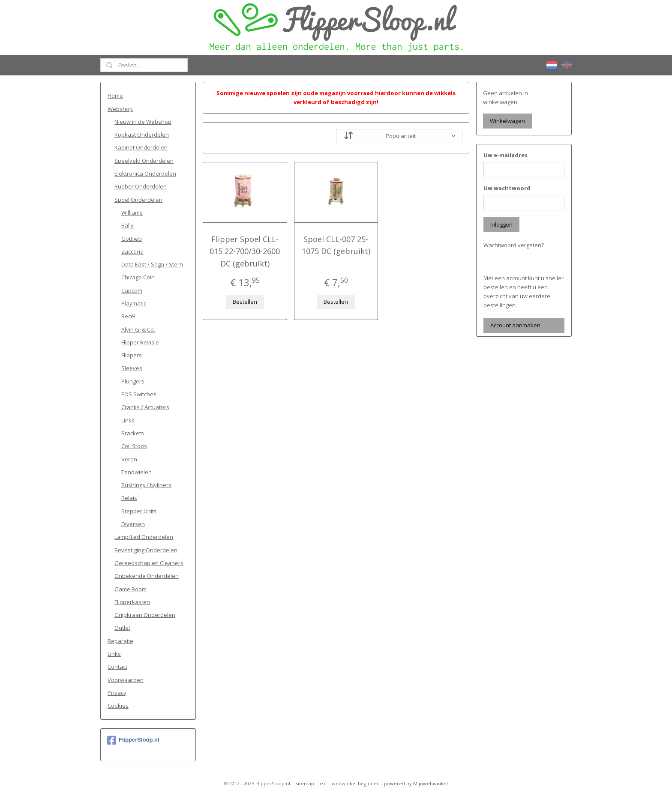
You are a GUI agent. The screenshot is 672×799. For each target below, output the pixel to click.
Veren (129, 459)
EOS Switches (139, 394)
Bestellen (245, 302)
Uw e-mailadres (505, 155)
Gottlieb (132, 239)
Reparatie (120, 641)
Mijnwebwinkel (430, 783)
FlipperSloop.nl (133, 740)
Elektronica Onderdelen (145, 174)
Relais (129, 498)
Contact (117, 667)
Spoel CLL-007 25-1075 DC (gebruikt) (336, 245)
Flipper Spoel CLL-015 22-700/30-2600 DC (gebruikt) (245, 251)
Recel (128, 316)
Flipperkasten (132, 602)
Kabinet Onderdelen (141, 147)
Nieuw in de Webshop (143, 122)
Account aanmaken (515, 325)
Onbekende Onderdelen (147, 576)
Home (115, 96)
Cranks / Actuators (145, 407)
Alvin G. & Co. (138, 329)
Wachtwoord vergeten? (514, 245)
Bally (127, 225)
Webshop (120, 109)
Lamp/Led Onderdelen (144, 537)
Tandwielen (136, 472)
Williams (132, 212)
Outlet (122, 628)
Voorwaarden (126, 680)
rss (323, 783)
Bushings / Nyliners (146, 485)
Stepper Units (139, 511)
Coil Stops (134, 446)
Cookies (118, 706)
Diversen (133, 524)
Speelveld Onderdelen (144, 161)
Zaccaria (132, 251)
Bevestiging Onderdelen (146, 550)
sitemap (305, 783)
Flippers (132, 355)
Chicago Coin (138, 277)
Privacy (117, 693)
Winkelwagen (507, 121)
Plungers (133, 381)
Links (128, 420)
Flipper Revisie (140, 342)
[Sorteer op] (399, 136)
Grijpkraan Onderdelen (145, 615)
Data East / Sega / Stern (152, 264)
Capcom (132, 290)
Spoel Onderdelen (138, 200)
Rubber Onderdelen (141, 186)
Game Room (130, 589)
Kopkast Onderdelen (142, 135)
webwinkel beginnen (356, 783)
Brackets (133, 433)
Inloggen (501, 224)
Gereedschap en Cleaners (149, 563)
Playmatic (134, 303)
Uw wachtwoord (507, 188)
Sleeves (132, 368)
